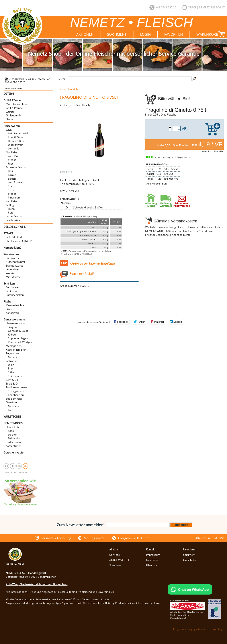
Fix (10, 410)
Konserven (12, 313)
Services (114, 555)
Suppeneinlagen (18, 338)
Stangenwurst (14, 266)
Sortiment (117, 34)
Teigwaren (12, 353)
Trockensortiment (17, 387)
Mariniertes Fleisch (18, 104)
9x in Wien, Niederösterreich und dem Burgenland (37, 584)
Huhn (11, 209)
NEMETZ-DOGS (13, 423)
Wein (31, 79)
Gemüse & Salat (18, 331)
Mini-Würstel (14, 277)
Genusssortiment (14, 319)
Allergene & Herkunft (133, 538)
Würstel (11, 112)
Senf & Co (12, 380)
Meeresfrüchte (15, 305)
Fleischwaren (12, 126)
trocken (13, 435)
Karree (12, 175)
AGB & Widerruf (119, 560)
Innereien (14, 197)
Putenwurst (13, 258)
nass (11, 431)
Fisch (9, 309)
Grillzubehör (13, 115)
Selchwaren (13, 287)
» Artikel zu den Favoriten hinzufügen (92, 264)
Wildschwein (16, 145)
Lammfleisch (14, 216)
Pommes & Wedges (20, 342)
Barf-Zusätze (14, 442)
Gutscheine (190, 560)
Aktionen (85, 34)
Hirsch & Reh (16, 141)
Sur (10, 186)
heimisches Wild (18, 133)
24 (6, 466)
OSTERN (9, 94)
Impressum (153, 555)
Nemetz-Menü (12, 248)
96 (19, 466)
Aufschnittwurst (15, 262)
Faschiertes (13, 220)
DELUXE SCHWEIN (15, 227)
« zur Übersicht (69, 89)
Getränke (12, 361)
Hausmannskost (16, 323)
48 (13, 466)
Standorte (115, 565)
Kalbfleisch (12, 201)
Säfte (11, 372)
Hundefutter (13, 427)
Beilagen (11, 327)
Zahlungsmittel (94, 538)
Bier (11, 368)
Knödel (12, 335)
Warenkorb (211, 34)
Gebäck (13, 357)
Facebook (152, 560)
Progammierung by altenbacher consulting (198, 629)
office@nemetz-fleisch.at (206, 7)
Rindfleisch (12, 152)
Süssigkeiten (16, 391)
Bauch (12, 179)
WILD (9, 130)
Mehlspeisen (14, 346)
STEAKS (8, 233)
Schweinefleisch (16, 167)
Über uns (152, 565)
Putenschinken (15, 295)
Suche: (62, 79)
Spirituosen (15, 376)
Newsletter (190, 549)
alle (26, 466)
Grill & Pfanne (12, 100)
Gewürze (11, 402)
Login (145, 34)
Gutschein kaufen (14, 453)
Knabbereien (16, 395)
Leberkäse (12, 269)
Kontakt (151, 549)
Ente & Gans (16, 137)
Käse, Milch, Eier (16, 350)
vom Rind (14, 156)
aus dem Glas (14, 399)
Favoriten (174, 34)
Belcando (14, 438)
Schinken (9, 284)
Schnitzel (14, 190)
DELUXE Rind (14, 237)
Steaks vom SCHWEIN (19, 241)
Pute (11, 213)
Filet (11, 164)
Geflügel (11, 205)
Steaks (12, 160)
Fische (10, 119)
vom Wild (14, 148)
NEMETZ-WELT (15, 562)
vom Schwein (16, 182)
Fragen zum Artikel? (82, 274)
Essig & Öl (12, 384)
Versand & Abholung (56, 538)
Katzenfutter (13, 446)
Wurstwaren (11, 254)
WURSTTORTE (12, 417)
